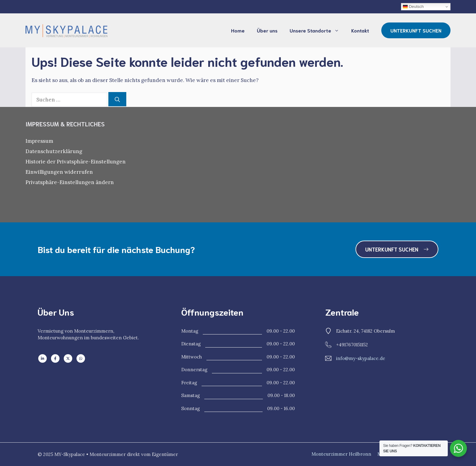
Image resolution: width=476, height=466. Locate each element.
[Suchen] (117, 99)
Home (238, 30)
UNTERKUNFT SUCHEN (416, 30)
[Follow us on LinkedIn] (42, 358)
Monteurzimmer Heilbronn (341, 454)
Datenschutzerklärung (54, 151)
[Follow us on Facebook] (55, 358)
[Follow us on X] (68, 358)
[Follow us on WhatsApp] (81, 358)
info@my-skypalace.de (361, 358)
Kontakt (360, 30)
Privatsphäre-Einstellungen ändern (70, 182)
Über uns (267, 30)
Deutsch (413, 7)
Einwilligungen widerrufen (59, 172)
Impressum (39, 141)
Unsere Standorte (317, 30)
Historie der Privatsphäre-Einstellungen (76, 162)
